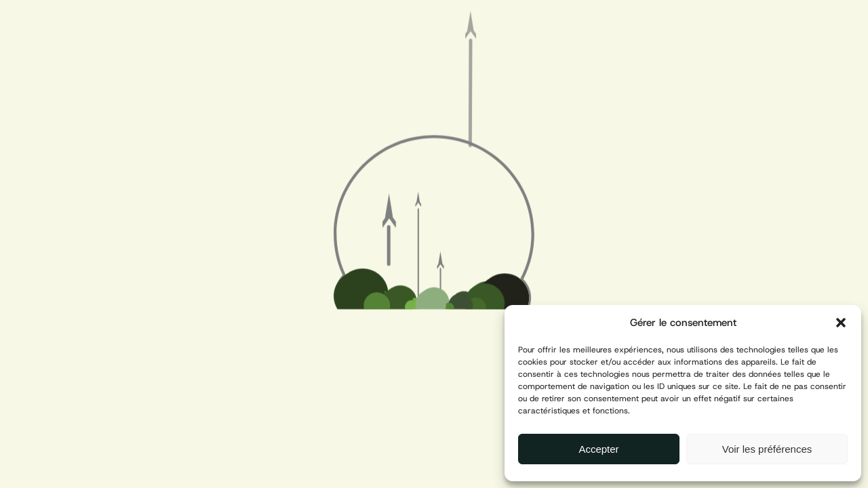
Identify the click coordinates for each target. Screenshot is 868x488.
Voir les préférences (767, 449)
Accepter (598, 449)
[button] (841, 323)
